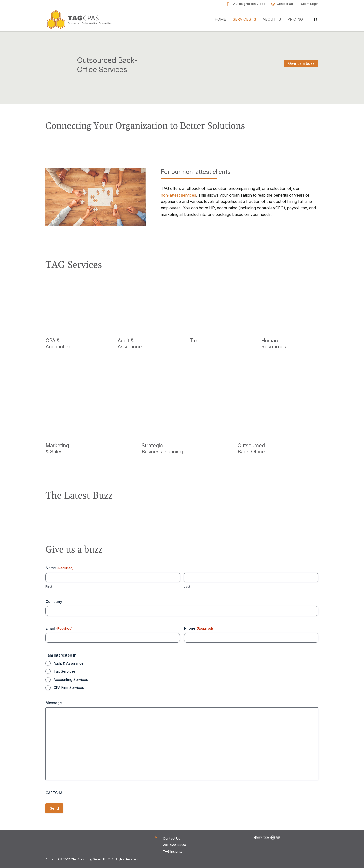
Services (242, 20)
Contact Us (285, 4)
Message (54, 703)
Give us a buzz (301, 63)
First (49, 586)
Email (59, 628)
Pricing (295, 20)
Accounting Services (71, 679)
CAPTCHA (54, 793)
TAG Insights (173, 851)
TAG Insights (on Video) (249, 4)
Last (187, 586)
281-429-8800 (174, 845)
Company (54, 601)
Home (220, 20)
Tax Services (65, 671)
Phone (198, 628)
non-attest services (178, 195)
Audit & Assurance (69, 663)
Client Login (310, 4)
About (269, 20)
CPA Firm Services (69, 687)
